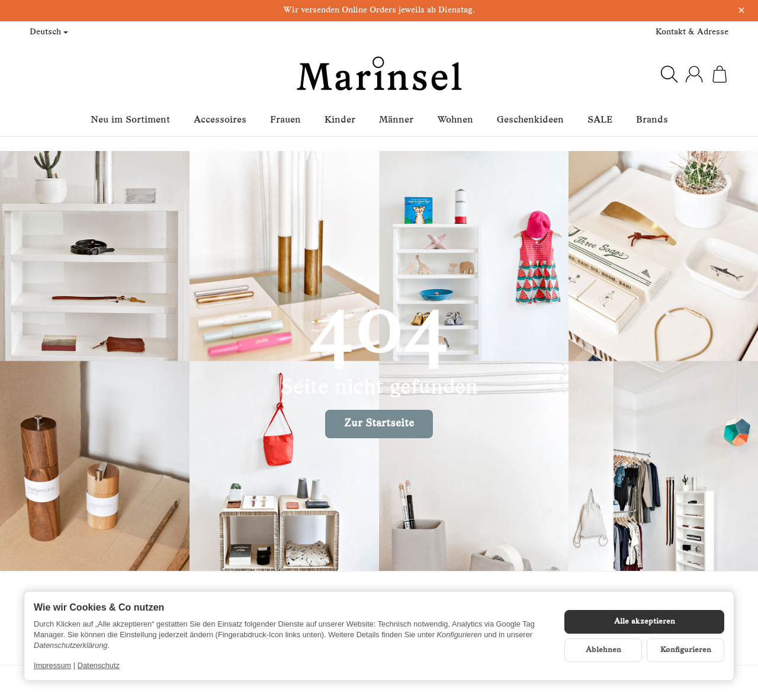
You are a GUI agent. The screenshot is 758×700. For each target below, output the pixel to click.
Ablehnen (603, 650)
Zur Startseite (379, 424)
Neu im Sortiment (130, 120)
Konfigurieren (686, 650)
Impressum (52, 665)
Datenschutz (99, 665)
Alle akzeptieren (645, 622)
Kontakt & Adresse (692, 32)
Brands (652, 120)
